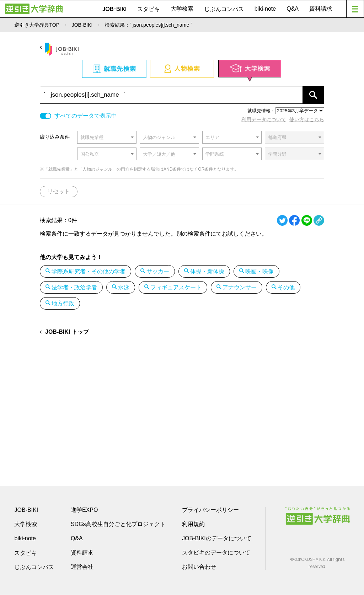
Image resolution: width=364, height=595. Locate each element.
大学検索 (182, 9)
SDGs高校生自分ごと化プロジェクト (118, 524)
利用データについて (264, 119)
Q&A (293, 9)
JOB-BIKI (114, 9)
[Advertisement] (182, 401)
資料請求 (321, 9)
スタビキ (149, 9)
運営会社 (82, 567)
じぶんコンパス (224, 9)
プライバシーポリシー (210, 510)
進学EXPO (84, 510)
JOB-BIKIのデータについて (217, 539)
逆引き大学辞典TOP (37, 25)
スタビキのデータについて (216, 553)
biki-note (265, 9)
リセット (59, 191)
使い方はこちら (307, 119)
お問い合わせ (199, 567)
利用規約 (193, 524)
